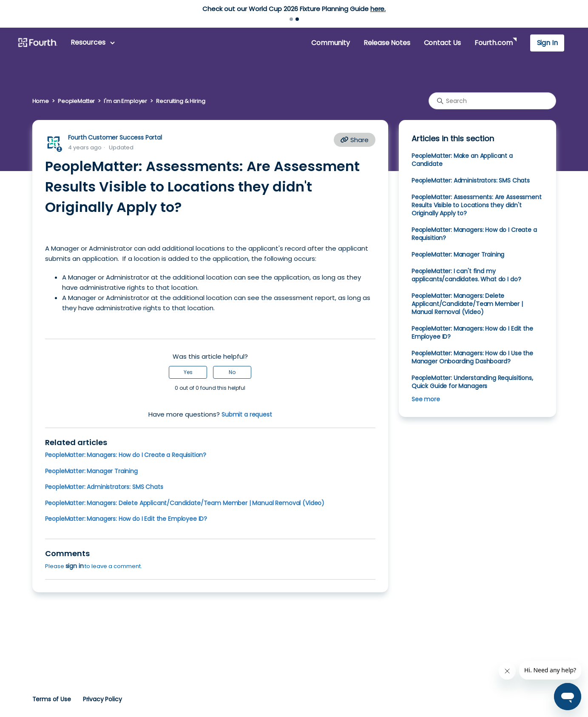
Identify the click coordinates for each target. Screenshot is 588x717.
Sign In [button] (547, 43)
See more (426, 399)
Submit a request (247, 414)
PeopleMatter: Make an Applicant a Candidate (462, 160)
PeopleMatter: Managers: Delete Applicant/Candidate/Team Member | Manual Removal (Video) (185, 503)
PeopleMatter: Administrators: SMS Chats (104, 487)
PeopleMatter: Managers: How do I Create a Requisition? (126, 455)
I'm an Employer (125, 101)
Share (355, 140)
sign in (75, 566)
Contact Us (442, 43)
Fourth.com (493, 43)
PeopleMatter (76, 101)
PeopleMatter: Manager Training (91, 471)
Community (330, 43)
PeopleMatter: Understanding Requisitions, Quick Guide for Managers (472, 382)
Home (41, 101)
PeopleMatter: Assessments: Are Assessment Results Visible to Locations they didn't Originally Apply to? (477, 205)
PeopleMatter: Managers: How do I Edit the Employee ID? (126, 519)
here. (378, 9)
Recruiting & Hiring (180, 101)
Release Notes (387, 43)
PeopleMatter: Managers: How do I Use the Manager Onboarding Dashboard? (472, 357)
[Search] (492, 101)
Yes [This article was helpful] (188, 372)
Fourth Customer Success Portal (115, 137)
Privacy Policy (102, 699)
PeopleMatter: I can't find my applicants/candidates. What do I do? (466, 275)
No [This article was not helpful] (232, 372)
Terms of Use (52, 699)
